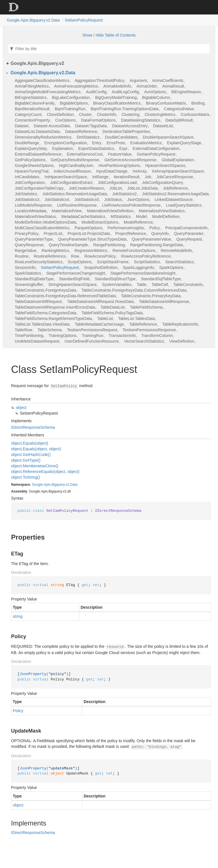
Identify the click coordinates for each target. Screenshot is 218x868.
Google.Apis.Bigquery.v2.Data (33, 20)
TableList (105, 319)
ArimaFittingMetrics (32, 86)
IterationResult (127, 177)
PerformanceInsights (126, 228)
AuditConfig (96, 92)
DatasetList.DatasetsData (37, 131)
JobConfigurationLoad (117, 182)
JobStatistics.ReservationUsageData (75, 194)
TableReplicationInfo (180, 324)
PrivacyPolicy (27, 234)
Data (74, 485)
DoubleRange (27, 143)
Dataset (22, 126)
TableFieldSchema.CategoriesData (45, 313)
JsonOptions (138, 200)
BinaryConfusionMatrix (166, 103)
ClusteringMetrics (160, 114)
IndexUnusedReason (72, 171)
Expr (123, 148)
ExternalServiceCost (85, 154)
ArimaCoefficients (168, 80)
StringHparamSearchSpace (72, 285)
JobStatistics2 (124, 194)
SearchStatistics (179, 262)
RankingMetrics (55, 251)
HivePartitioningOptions (119, 165)
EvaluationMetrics (146, 143)
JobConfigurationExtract (71, 182)
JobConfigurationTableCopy (39, 188)
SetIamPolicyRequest (84, 20)
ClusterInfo (107, 114)
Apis (47, 485)
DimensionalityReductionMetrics (43, 137)
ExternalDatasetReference (38, 154)
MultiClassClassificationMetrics (42, 228)
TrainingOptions (62, 336)
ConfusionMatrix (195, 114)
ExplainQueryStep (31, 148)
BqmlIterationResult (32, 109)
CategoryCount (28, 114)
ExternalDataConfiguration (156, 148)
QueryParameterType (34, 239)
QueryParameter (189, 234)
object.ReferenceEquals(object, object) (45, 472)
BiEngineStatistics (31, 97)
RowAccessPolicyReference (146, 256)
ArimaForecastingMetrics (76, 86)
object (21, 408)
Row (75, 256)
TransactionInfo (122, 336)
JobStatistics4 (57, 200)
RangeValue (26, 251)
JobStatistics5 (87, 200)
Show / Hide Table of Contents (109, 35)
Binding (198, 103)
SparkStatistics (28, 273)
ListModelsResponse (33, 205)
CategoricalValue (179, 109)
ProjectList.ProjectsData (89, 234)
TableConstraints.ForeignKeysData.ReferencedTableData (65, 296)
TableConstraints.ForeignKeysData (45, 290)
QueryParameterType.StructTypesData (92, 239)
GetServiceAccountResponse (130, 160)
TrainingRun (93, 336)
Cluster (85, 114)
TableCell (160, 285)
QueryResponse (29, 245)
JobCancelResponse (175, 177)
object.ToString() (26, 477)
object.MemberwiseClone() (35, 466)
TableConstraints (188, 285)
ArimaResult (173, 86)
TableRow (23, 330)
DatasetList (163, 126)
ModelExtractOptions (100, 222)
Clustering (130, 114)
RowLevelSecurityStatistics (39, 262)
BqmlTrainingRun (70, 109)
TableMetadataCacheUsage (99, 324)
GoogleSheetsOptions (34, 165)
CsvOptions (65, 120)
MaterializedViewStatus (35, 217)
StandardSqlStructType (115, 279)
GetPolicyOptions (30, 160)
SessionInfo (25, 268)
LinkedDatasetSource (174, 200)
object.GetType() (26, 460)
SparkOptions (171, 268)
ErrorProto (116, 143)
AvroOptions (155, 92)
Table (142, 285)
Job (148, 177)
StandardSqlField (74, 279)
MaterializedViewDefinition (110, 211)
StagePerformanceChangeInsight (76, 273)
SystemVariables (117, 285)
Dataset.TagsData (91, 126)
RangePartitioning (109, 245)
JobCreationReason (87, 188)
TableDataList (113, 307)
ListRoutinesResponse (77, 205)
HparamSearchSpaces (165, 165)
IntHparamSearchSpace (66, 177)
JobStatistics (26, 194)
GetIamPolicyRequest (156, 154)
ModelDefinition (166, 217)
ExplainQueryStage (184, 143)
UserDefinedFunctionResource (92, 341)
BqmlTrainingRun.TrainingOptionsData (124, 109)
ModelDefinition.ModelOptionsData (45, 222)
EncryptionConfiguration (65, 143)
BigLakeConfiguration (71, 97)
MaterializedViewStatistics (162, 211)
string (18, 616)
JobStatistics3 (27, 200)
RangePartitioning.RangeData (156, 245)
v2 (67, 485)
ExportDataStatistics (96, 148)
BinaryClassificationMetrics (117, 103)
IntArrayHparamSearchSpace (178, 171)
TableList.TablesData (136, 319)
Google (37, 485)
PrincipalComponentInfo (186, 228)
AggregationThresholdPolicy (99, 80)
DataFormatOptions (98, 120)
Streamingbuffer (29, 285)
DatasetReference (81, 131)
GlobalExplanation (178, 160)
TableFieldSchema (146, 307)
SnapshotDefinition (101, 268)
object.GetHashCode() (31, 455)
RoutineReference (50, 256)
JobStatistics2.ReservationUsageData (175, 194)
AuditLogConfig (125, 92)
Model (141, 217)
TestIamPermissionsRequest (92, 330)
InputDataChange (112, 171)
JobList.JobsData (142, 188)
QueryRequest (189, 239)
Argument (138, 80)
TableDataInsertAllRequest (38, 302)
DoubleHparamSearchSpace (168, 137)
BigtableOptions (74, 103)
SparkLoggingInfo (139, 268)
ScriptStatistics (147, 262)
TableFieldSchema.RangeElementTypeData (53, 319)
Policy (155, 228)
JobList (116, 188)
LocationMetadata (31, 211)
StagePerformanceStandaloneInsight (143, 273)
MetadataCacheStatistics (83, 217)
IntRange (100, 177)
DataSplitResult (179, 120)
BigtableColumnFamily (35, 103)
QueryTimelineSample (68, 245)
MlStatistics (120, 217)
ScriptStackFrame (113, 262)
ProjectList (53, 234)
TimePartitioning (29, 336)
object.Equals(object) (30, 443)
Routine (22, 256)
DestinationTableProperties (126, 131)
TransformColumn (157, 336)
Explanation (63, 148)
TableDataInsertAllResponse (164, 302)
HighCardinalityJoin (76, 165)
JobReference (175, 188)
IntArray (140, 171)
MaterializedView (67, 211)
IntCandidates (27, 177)
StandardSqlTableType (161, 279)
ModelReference (138, 222)
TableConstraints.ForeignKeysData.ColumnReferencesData (134, 290)
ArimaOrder (147, 86)
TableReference (143, 324)
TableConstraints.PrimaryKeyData (151, 296)
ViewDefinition (182, 341)
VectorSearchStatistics (144, 341)
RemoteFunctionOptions (134, 251)
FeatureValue (120, 154)
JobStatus (113, 200)
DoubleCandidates (121, 137)
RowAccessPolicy (100, 256)
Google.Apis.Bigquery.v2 (37, 63)
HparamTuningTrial (32, 171)
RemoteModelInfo (176, 251)
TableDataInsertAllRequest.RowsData (100, 302)
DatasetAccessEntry (130, 126)
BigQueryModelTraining (116, 97)
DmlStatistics (88, 137)
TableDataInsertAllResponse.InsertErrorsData (55, 307)
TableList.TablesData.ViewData (42, 324)
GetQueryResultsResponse (75, 160)
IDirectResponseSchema (33, 427)
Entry (97, 143)
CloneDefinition (60, 114)
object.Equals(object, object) (36, 449)
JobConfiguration (30, 182)
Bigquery (58, 485)
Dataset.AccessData (52, 126)
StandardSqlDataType (34, 279)
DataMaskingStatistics (141, 120)
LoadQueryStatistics (184, 205)
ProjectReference (131, 234)
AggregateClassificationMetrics (42, 80)
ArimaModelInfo (117, 86)
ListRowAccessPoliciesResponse (131, 205)
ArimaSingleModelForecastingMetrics (48, 92)
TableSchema (50, 330)
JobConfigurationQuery (162, 182)
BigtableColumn (156, 97)
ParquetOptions (88, 228)
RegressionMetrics (91, 251)
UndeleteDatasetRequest (37, 341)
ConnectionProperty (32, 120)
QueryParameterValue (151, 239)
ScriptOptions (80, 262)
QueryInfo (160, 234)
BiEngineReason (186, 92)
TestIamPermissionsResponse (149, 330)
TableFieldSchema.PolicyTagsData (112, 313)
